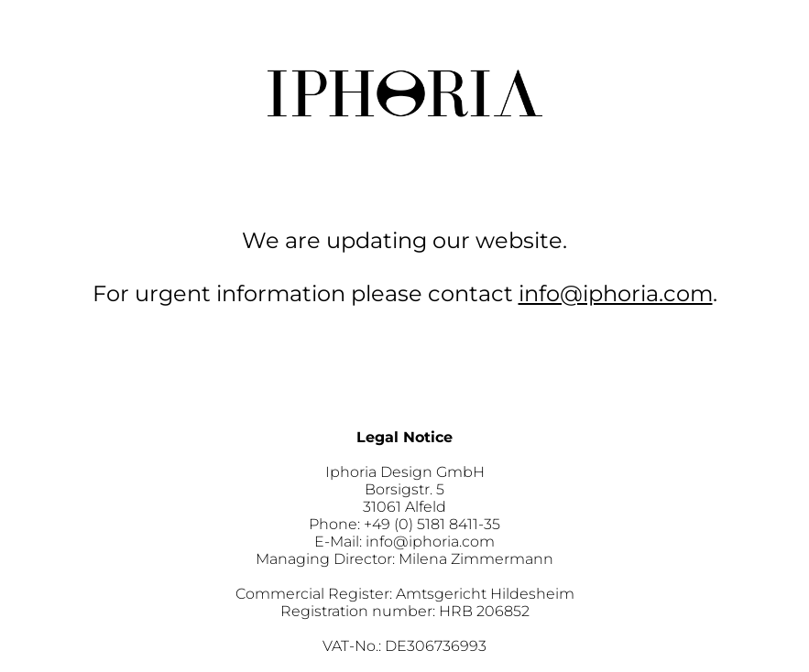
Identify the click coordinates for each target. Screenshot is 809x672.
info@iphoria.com (616, 293)
